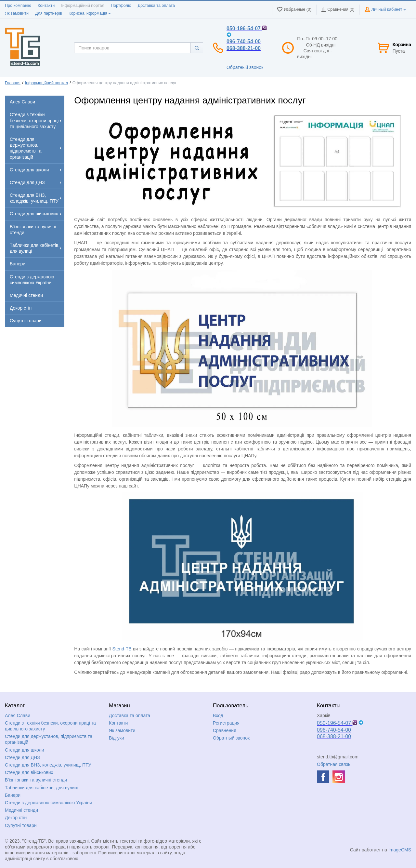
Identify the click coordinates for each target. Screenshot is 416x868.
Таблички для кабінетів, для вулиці (42, 788)
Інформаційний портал (83, 6)
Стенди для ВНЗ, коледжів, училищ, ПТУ (48, 765)
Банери (13, 795)
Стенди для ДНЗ (22, 757)
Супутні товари (21, 825)
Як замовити (17, 13)
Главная (13, 83)
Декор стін (16, 818)
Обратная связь (334, 764)
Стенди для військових (29, 772)
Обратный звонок (245, 67)
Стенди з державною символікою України (49, 803)
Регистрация (226, 723)
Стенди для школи (25, 750)
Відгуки (117, 738)
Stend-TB (122, 649)
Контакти (46, 6)
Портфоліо (121, 6)
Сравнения (225, 730)
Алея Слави (18, 715)
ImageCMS (400, 850)
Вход (218, 715)
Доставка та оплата (156, 6)
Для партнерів (49, 13)
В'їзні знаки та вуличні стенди (36, 780)
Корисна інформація (90, 13)
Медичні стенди (21, 810)
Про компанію (18, 6)
